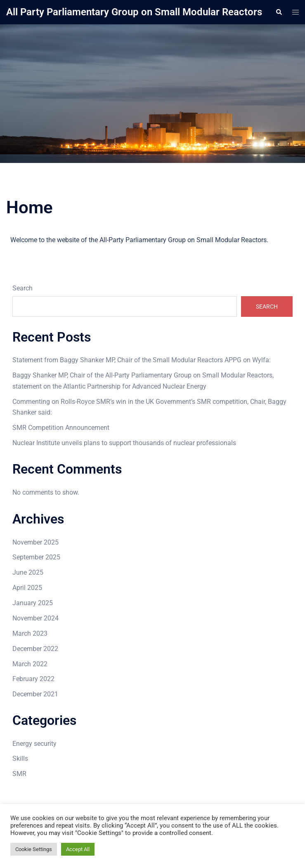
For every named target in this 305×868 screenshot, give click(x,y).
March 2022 (30, 664)
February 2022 (33, 679)
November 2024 (35, 618)
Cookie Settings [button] (34, 849)
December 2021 (35, 694)
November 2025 (35, 542)
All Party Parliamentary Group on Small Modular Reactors (134, 12)
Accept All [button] (78, 849)
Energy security (34, 744)
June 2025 (28, 572)
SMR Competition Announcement (61, 428)
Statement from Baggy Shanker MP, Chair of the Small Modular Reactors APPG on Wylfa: (142, 360)
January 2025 (33, 603)
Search (22, 288)
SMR (19, 774)
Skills (20, 758)
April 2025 (27, 588)
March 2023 (30, 633)
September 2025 (36, 557)
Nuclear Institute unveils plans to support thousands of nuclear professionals (124, 443)
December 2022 (35, 649)
